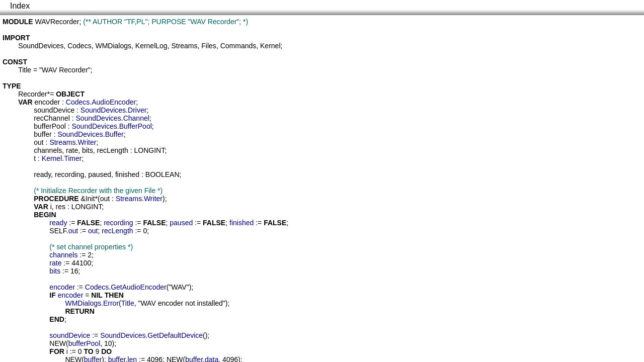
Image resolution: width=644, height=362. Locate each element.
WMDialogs (113, 46)
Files (209, 46)
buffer (43, 134)
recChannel (52, 118)
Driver (137, 110)
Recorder (33, 94)
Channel (136, 118)
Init (90, 199)
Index (20, 6)
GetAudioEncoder (139, 287)
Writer (87, 142)
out (38, 142)
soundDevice (54, 110)
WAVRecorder (57, 22)
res (61, 207)
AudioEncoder (114, 102)
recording (69, 174)
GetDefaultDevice (175, 335)
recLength (113, 150)
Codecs (79, 46)
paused (100, 174)
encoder (48, 102)
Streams (184, 46)
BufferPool (136, 126)
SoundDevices (41, 46)
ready (42, 174)
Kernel (270, 46)
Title (25, 70)
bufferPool (50, 126)
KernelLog (151, 46)
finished (127, 174)
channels (48, 150)
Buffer (114, 134)
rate (72, 150)
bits (88, 150)
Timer (73, 158)
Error (111, 303)
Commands (238, 46)
